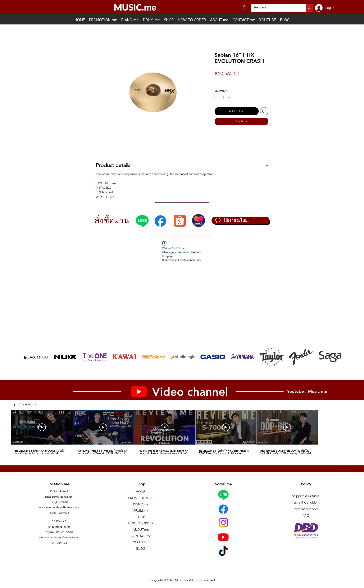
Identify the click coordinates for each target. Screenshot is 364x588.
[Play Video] (42, 427)
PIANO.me (141, 504)
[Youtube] (223, 537)
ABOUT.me (141, 530)
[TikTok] (223, 552)
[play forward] (337, 357)
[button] (25, 404)
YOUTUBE (141, 542)
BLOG (141, 549)
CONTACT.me (141, 536)
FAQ (306, 515)
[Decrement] (218, 98)
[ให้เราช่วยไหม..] (240, 220)
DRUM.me (141, 511)
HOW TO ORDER (141, 523)
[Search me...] (276, 8)
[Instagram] (223, 523)
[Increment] (229, 98)
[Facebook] (160, 221)
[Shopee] (180, 221)
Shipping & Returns (305, 496)
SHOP (141, 517)
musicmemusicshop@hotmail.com (59, 507)
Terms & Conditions (306, 502)
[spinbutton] (223, 98)
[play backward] (28, 357)
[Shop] (244, 8)
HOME (141, 492)
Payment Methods (306, 509)
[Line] (142, 221)
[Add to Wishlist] (264, 111)
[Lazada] (198, 220)
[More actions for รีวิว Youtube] (25, 404)
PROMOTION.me (141, 498)
